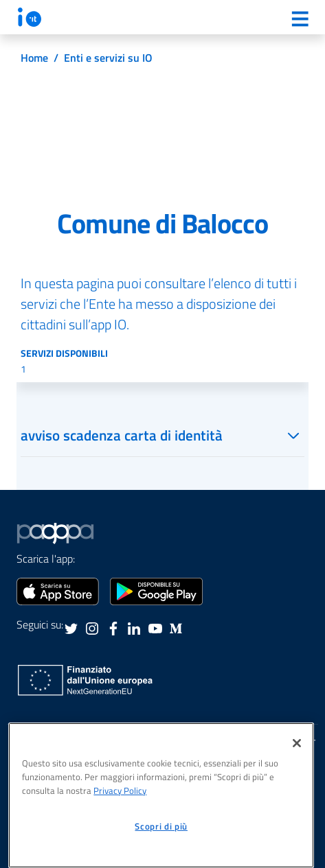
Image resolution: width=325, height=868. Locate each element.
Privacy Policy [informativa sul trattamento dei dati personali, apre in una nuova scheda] (120, 790)
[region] (161, 795)
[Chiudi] (297, 743)
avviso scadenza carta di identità (122, 435)
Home (34, 58)
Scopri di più (161, 826)
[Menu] (300, 19)
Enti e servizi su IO (108, 58)
